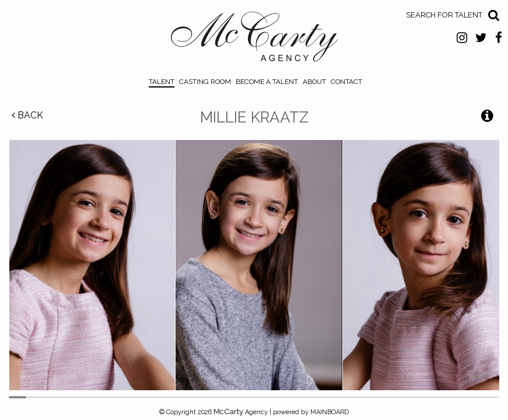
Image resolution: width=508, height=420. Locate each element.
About (314, 82)
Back (27, 115)
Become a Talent (267, 82)
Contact (346, 82)
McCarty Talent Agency (254, 40)
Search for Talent (444, 15)
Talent (162, 82)
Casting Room (205, 82)
